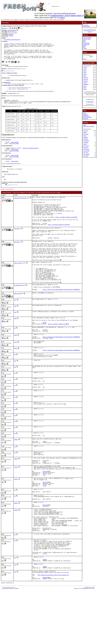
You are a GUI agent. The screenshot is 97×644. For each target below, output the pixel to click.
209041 (45, 349)
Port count (86, 131)
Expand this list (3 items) (9, 75)
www (5, 28)
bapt (15, 397)
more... (85, 59)
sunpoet (16, 363)
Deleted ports (86, 116)
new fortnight (86, 154)
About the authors (87, 39)
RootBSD (90, 32)
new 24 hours (86, 149)
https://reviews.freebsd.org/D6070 (58, 351)
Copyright (76, 642)
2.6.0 (3, 28)
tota (15, 384)
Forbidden (86, 137)
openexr (85, 83)
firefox (85, 69)
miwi (15, 391)
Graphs (85, 125)
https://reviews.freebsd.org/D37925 (59, 239)
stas (15, 581)
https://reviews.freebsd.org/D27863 (66, 230)
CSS (90, 641)
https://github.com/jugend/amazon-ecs (12, 40)
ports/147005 (47, 520)
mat (15, 355)
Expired (85, 144)
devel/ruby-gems (14, 149)
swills (15, 325)
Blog (84, 47)
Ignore (85, 136)
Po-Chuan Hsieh (17, 309)
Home (84, 113)
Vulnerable (86, 142)
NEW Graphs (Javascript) (89, 126)
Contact (85, 48)
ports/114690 (47, 631)
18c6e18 (11, 34)
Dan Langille (85, 642)
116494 (45, 610)
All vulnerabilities (90, 102)
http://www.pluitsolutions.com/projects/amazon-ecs (53, 628)
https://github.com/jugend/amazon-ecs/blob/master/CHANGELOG (61, 315)
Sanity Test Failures (87, 117)
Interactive (86, 147)
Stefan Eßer (16, 243)
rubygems (11, 36)
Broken (85, 132)
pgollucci (16, 471)
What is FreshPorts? (87, 38)
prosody (85, 67)
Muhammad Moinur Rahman (20, 206)
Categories (85, 115)
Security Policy (86, 44)
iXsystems (92, 31)
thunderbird (86, 84)
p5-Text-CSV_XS (87, 66)
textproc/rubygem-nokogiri (31, 154)
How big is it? (86, 43)
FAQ (84, 42)
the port (8, 87)
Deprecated (86, 134)
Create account (86, 26)
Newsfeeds (86, 118)
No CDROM (86, 141)
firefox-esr (86, 78)
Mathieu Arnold (17, 319)
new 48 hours (86, 151)
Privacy (85, 45)
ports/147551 (47, 508)
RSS (94, 641)
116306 (45, 618)
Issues (84, 40)
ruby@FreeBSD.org (12, 30)
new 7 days (86, 153)
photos (62, 17)
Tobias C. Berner (18, 283)
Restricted (86, 139)
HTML (88, 641)
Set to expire (86, 146)
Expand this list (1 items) (12, 193)
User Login (86, 25)
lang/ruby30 (15, 148)
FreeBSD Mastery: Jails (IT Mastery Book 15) (67, 15)
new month (86, 156)
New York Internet (87, 31)
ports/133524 (47, 546)
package (9, 89)
